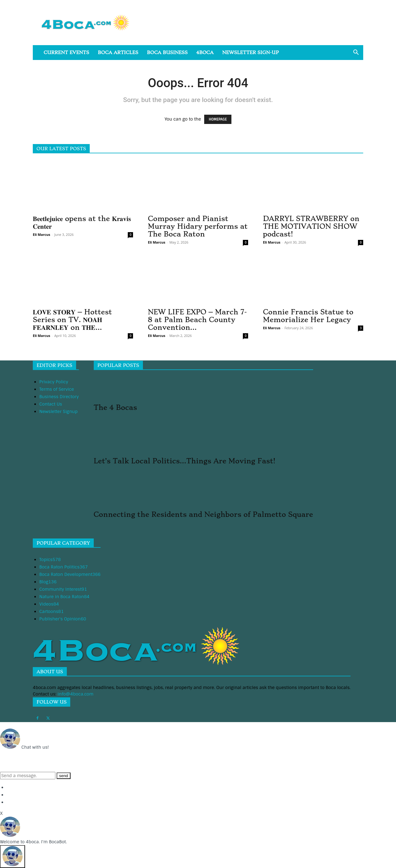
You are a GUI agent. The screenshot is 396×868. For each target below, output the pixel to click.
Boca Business (167, 53)
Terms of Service (57, 389)
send (64, 776)
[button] (356, 53)
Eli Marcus (41, 234)
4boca (205, 53)
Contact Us (51, 404)
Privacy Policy (54, 382)
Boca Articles (118, 53)
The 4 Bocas (115, 407)
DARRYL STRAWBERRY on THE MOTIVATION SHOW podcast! (311, 226)
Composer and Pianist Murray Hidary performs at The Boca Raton (198, 226)
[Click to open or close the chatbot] (13, 857)
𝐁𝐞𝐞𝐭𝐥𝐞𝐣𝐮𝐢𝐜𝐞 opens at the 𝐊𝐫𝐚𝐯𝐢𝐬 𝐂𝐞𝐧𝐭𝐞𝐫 (82, 222)
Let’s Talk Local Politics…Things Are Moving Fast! (185, 461)
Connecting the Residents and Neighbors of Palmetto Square (203, 514)
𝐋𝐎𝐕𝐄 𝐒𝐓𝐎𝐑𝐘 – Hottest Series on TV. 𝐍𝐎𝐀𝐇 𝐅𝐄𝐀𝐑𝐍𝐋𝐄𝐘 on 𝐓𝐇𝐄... (72, 320)
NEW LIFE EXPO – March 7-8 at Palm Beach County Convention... (197, 320)
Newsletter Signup (58, 411)
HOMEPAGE (218, 119)
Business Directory (59, 397)
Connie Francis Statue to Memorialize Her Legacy (308, 316)
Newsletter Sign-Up (250, 53)
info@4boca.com (75, 694)
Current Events (66, 53)
